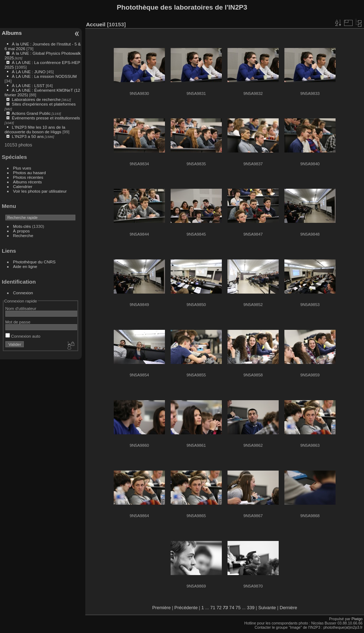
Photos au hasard (30, 173)
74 (232, 608)
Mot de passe (18, 322)
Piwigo (357, 619)
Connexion (23, 293)
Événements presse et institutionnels (46, 118)
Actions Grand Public (31, 113)
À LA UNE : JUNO (29, 72)
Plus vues (22, 168)
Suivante (267, 608)
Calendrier (23, 186)
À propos (22, 231)
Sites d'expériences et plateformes (44, 104)
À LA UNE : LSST (28, 85)
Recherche (23, 235)
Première (161, 608)
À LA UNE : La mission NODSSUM (44, 76)
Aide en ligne (25, 266)
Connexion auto (23, 336)
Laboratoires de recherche (36, 99)
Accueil (96, 24)
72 (219, 608)
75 (238, 608)
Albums (12, 33)
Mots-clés (22, 226)
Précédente (186, 608)
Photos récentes (28, 177)
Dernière (288, 608)
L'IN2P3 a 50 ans (28, 136)
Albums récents (28, 182)
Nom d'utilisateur (21, 308)
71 (213, 608)
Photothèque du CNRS (34, 262)
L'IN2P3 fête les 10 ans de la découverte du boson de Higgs (35, 129)
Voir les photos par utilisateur (40, 191)
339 (251, 608)
